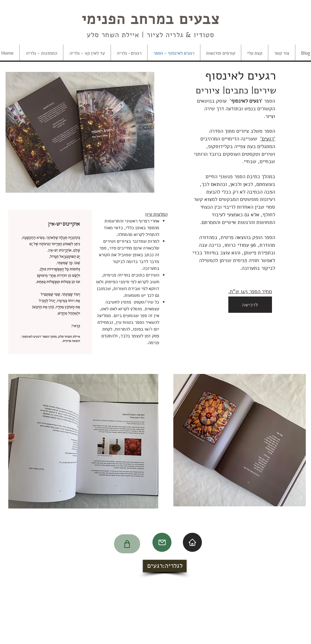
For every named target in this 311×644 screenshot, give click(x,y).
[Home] (192, 542)
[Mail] (162, 542)
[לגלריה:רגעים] (165, 566)
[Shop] (127, 544)
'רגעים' (268, 139)
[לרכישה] (250, 305)
